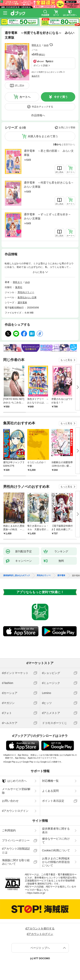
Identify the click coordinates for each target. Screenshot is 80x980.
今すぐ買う (61, 97)
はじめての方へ (14, 781)
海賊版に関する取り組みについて (16, 862)
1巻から (57, 145)
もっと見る (66, 360)
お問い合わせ (10, 801)
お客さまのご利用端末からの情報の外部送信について (56, 862)
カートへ (25, 97)
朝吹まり (36, 45)
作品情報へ (38, 115)
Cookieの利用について (56, 850)
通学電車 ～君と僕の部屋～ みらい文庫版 (49, 153)
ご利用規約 (9, 830)
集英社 (19, 287)
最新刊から (69, 145)
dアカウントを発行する (40, 928)
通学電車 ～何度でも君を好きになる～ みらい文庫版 (50, 185)
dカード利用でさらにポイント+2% (47, 72)
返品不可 (36, 76)
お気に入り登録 (67, 127)
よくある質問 (50, 791)
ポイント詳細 (40, 65)
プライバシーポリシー (16, 840)
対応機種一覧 (50, 781)
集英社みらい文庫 (27, 297)
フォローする (51, 45)
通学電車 (22, 303)
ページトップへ (40, 948)
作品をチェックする (42, 107)
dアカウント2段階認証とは (16, 850)
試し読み (20, 85)
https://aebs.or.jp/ (36, 893)
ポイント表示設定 (53, 801)
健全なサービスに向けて (56, 840)
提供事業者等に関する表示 (56, 830)
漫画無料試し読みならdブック (17, 575)
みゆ (46, 45)
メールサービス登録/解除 (16, 791)
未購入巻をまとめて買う (43, 136)
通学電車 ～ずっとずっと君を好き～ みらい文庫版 (49, 216)
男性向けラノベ (26, 292)
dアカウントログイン (15, 811)
